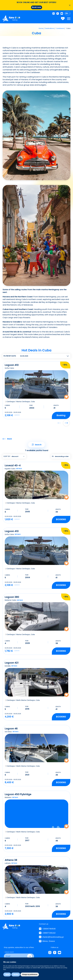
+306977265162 (49, 933)
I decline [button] (16, 974)
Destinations (50, 28)
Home (41, 28)
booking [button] (61, 415)
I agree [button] (7, 974)
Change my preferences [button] (30, 974)
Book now (37, 7)
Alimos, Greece (49, 941)
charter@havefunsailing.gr (53, 937)
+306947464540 (49, 929)
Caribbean (60, 28)
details (19, 469)
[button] (66, 423)
